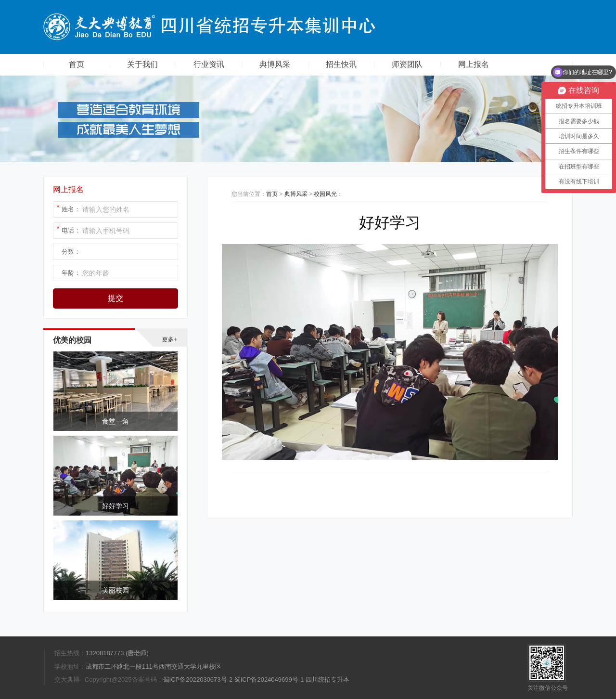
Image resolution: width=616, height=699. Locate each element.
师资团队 (407, 64)
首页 (77, 64)
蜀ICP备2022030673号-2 (198, 680)
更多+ (170, 339)
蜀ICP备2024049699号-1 (269, 680)
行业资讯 (209, 64)
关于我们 (142, 64)
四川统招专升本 (327, 680)
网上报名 (474, 64)
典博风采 (275, 64)
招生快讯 (341, 64)
